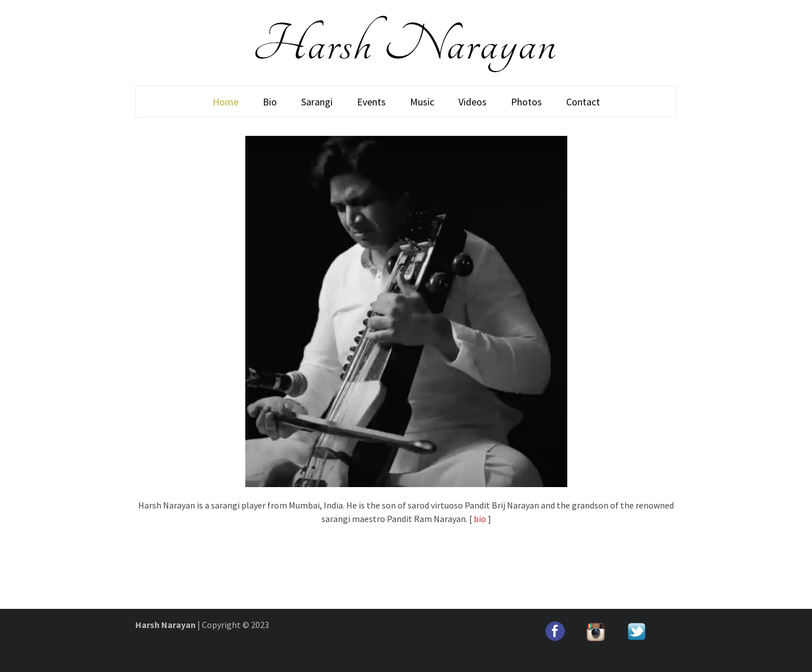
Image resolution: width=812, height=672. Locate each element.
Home (226, 102)
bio (480, 519)
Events (371, 102)
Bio (270, 102)
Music (422, 102)
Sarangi (317, 102)
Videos (473, 102)
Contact (583, 102)
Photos (526, 102)
